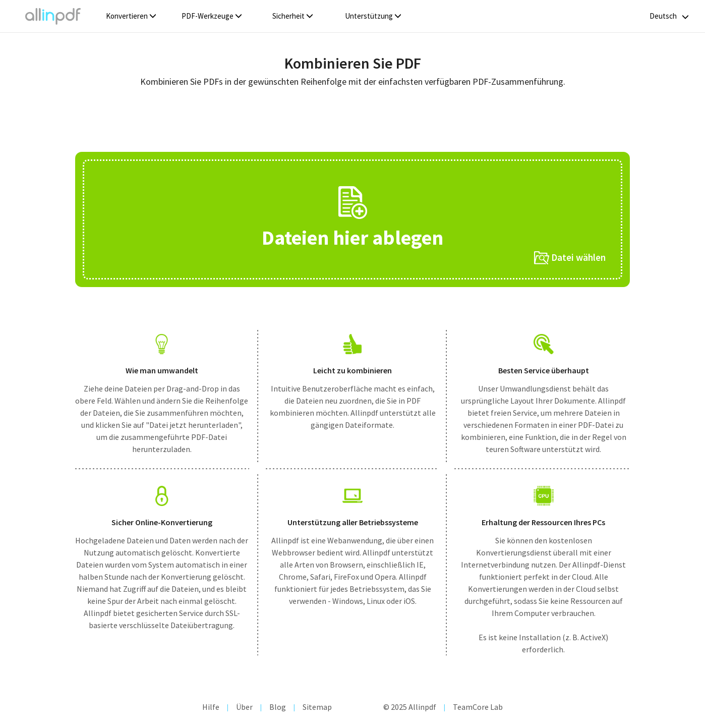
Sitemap (317, 707)
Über (244, 707)
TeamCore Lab (478, 707)
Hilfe (211, 707)
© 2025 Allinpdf (410, 707)
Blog (278, 707)
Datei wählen (570, 258)
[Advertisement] (352, 123)
